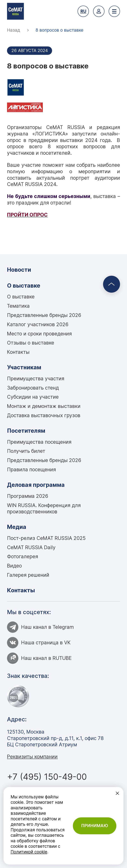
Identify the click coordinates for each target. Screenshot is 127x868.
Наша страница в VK (39, 643)
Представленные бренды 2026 (44, 315)
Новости (19, 270)
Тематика (18, 306)
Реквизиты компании (32, 757)
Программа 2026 (28, 496)
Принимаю (95, 826)
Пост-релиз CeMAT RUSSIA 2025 (46, 538)
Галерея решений (28, 575)
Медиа (17, 527)
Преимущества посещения (39, 442)
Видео (14, 566)
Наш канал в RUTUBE (39, 658)
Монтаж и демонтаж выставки (44, 406)
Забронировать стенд (33, 388)
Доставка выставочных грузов (44, 415)
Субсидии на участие (33, 397)
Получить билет (26, 451)
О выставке (24, 286)
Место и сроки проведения (39, 334)
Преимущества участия (36, 379)
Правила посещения (31, 470)
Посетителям (26, 431)
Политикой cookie (29, 852)
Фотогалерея (23, 556)
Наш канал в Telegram (40, 627)
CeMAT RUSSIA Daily (31, 547)
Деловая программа (36, 485)
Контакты (18, 352)
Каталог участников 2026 (38, 324)
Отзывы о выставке (31, 343)
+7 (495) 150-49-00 (47, 777)
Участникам (24, 367)
